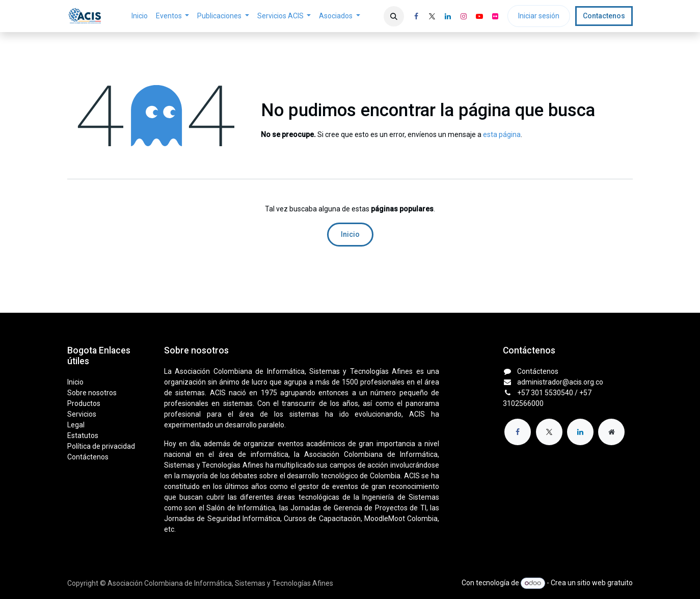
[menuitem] (140, 16)
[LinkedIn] (448, 16)
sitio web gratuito (605, 583)
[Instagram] (464, 16)
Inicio (350, 234)
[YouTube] (479, 16)
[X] (432, 16)
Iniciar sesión (539, 16)
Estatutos (83, 435)
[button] (394, 16)
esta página (502, 134)
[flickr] (495, 16)
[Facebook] (416, 16)
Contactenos (604, 16)
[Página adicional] (611, 432)
